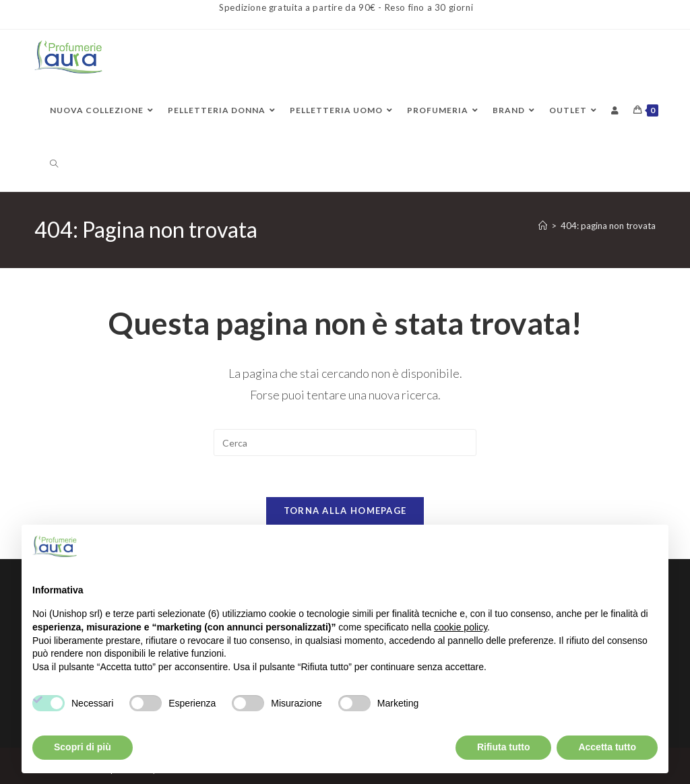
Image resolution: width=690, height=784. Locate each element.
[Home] (543, 226)
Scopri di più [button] (83, 747)
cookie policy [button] (461, 627)
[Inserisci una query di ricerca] (345, 443)
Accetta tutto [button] (607, 747)
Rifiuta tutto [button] (504, 747)
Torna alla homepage (345, 511)
